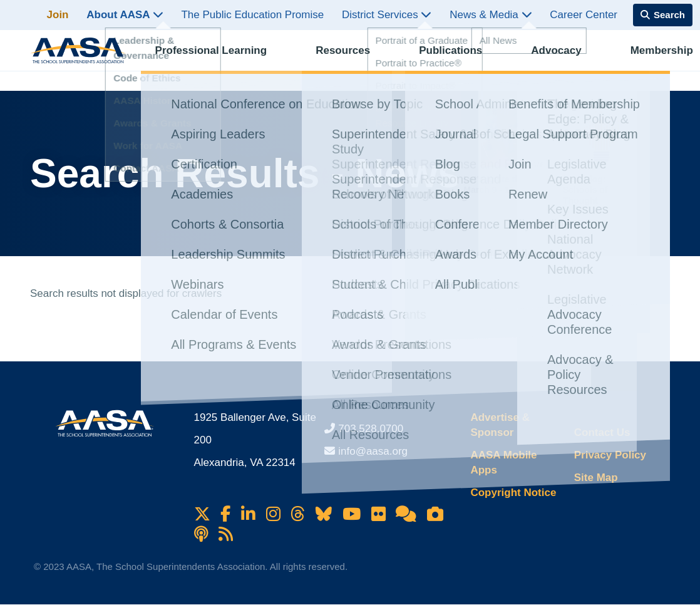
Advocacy (526, 60)
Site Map (596, 478)
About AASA (125, 15)
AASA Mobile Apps (503, 463)
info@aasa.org (373, 451)
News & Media (491, 15)
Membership (620, 60)
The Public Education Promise (252, 15)
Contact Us (602, 432)
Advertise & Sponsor (500, 425)
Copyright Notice (513, 493)
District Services (387, 15)
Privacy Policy (610, 455)
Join (58, 15)
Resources (336, 60)
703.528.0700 (371, 429)
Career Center (584, 15)
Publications (432, 60)
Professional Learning (216, 60)
